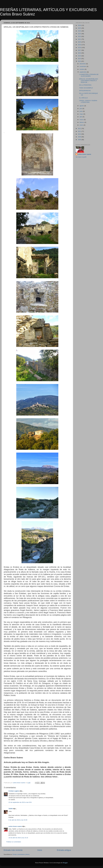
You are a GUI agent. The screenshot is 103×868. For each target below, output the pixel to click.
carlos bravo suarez (15, 826)
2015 (80, 56)
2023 (80, 34)
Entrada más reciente (13, 850)
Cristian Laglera (14, 791)
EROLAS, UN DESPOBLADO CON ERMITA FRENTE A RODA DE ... (89, 81)
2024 (80, 31)
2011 (80, 131)
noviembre (83, 66)
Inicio (40, 850)
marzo (82, 120)
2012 (80, 129)
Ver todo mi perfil (81, 157)
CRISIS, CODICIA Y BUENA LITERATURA (88, 101)
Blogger (65, 863)
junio (81, 111)
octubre (82, 69)
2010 (80, 134)
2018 (80, 48)
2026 (80, 25)
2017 (80, 50)
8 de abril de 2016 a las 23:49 (18, 820)
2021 (80, 39)
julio (81, 109)
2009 (80, 137)
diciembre (83, 64)
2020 (80, 42)
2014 (80, 59)
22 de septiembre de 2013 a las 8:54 (20, 802)
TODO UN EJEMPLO (86, 88)
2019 (80, 45)
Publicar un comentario (14, 842)
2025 (80, 28)
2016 (80, 53)
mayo (82, 114)
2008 (80, 140)
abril (81, 117)
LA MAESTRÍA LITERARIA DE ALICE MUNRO (89, 75)
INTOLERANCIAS (85, 91)
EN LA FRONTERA (85, 85)
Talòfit (11, 809)
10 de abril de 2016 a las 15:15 (18, 838)
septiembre (83, 72)
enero (82, 125)
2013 (80, 61)
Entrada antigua (64, 850)
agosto (82, 106)
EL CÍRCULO (84, 98)
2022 (80, 36)
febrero (82, 122)
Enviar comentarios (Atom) (21, 854)
